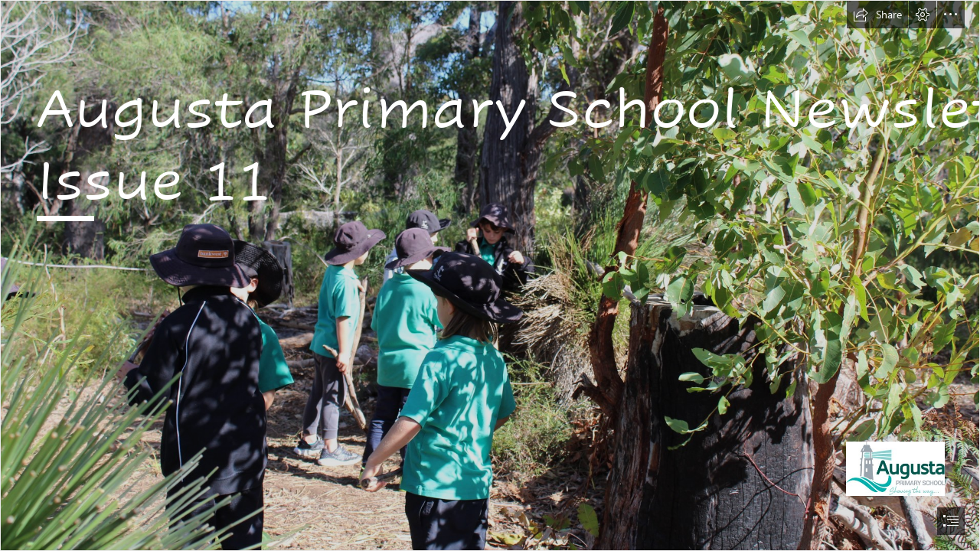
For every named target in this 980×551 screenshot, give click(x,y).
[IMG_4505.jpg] (490, 275)
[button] (877, 15)
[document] (490, 275)
